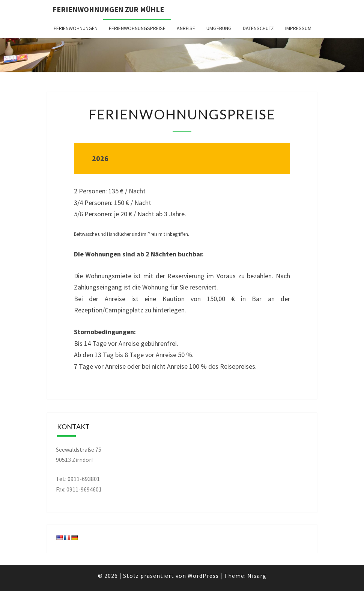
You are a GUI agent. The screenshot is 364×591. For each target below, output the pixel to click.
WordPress (203, 576)
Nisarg (257, 576)
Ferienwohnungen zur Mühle (108, 9)
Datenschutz (258, 28)
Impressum (298, 28)
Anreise (186, 28)
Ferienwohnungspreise (137, 28)
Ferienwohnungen (76, 28)
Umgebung (219, 28)
